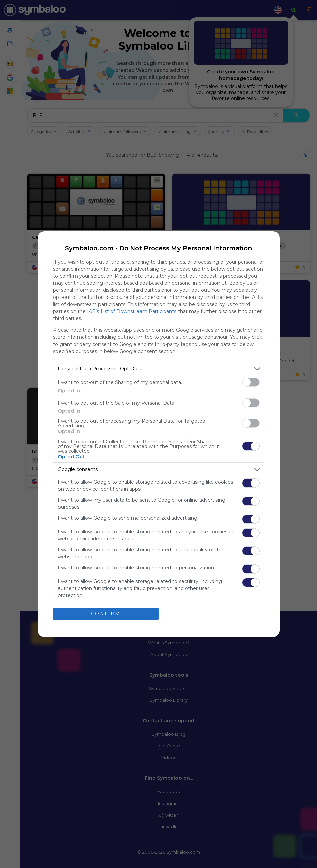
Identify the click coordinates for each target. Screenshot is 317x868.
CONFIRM (106, 614)
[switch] (251, 382)
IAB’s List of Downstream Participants (132, 311)
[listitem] (159, 369)
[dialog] (159, 434)
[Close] (267, 244)
